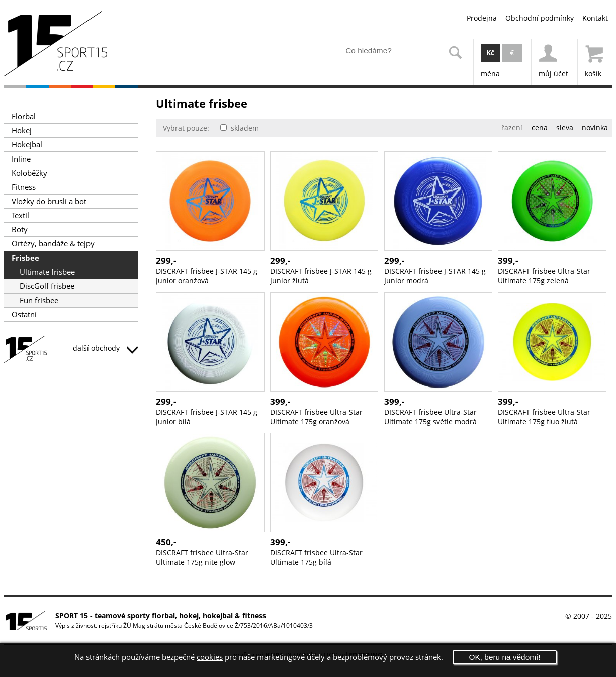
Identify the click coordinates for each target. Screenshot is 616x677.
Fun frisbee (39, 300)
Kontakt (595, 18)
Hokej (22, 130)
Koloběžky (29, 173)
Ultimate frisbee (47, 272)
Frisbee (25, 258)
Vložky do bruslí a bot (49, 201)
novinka (595, 127)
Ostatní (24, 314)
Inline (21, 159)
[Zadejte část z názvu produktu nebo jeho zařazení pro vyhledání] (392, 51)
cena (540, 127)
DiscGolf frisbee (47, 286)
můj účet (553, 59)
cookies (210, 657)
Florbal (24, 116)
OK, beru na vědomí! (505, 657)
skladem (240, 128)
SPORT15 (71, 351)
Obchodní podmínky (540, 18)
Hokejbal (27, 144)
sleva (565, 127)
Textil (20, 215)
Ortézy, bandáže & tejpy (53, 244)
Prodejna (482, 18)
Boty (20, 229)
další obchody (105, 348)
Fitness (24, 187)
